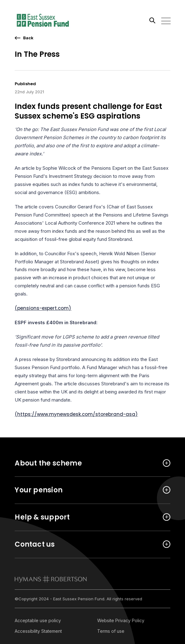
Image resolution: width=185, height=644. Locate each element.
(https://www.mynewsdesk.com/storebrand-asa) (76, 414)
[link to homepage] (51, 579)
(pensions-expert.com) (43, 308)
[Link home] (43, 20)
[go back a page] (24, 38)
